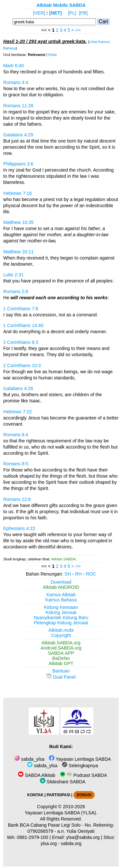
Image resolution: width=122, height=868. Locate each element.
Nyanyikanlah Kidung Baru (61, 618)
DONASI (84, 795)
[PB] (83, 13)
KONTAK (35, 795)
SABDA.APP (61, 653)
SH (68, 574)
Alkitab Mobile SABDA (61, 5)
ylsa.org (49, 843)
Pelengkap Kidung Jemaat (61, 623)
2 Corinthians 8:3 (21, 342)
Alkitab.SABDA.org (61, 643)
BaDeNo (61, 658)
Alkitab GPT (61, 663)
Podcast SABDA (84, 775)
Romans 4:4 (16, 82)
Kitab (52, 55)
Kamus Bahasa (61, 600)
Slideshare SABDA (63, 782)
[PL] (72, 13)
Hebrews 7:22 (18, 412)
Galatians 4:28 (18, 388)
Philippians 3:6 (18, 164)
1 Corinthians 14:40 (23, 325)
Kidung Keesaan (61, 607)
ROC (91, 574)
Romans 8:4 (16, 435)
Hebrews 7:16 (18, 193)
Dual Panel (61, 677)
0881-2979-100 (33, 837)
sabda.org (71, 843)
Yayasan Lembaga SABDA (80, 759)
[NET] (55, 13)
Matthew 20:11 (18, 252)
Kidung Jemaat (61, 612)
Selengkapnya (80, 766)
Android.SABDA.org (61, 648)
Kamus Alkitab (61, 595)
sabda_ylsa (29, 759)
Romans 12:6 (17, 499)
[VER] (39, 13)
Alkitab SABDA (64, 559)
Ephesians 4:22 (19, 528)
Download (61, 582)
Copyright (61, 635)
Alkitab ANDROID (61, 587)
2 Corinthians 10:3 (22, 365)
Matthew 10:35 (18, 222)
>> (78, 30)
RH (78, 574)
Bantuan (61, 671)
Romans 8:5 (16, 464)
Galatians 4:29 (18, 135)
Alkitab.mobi (61, 630)
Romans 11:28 (18, 106)
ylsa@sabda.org (83, 837)
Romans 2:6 (16, 291)
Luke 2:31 (13, 275)
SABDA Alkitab (37, 775)
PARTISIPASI (58, 795)
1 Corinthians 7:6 (21, 309)
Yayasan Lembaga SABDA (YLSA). (61, 813)
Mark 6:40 (14, 66)
